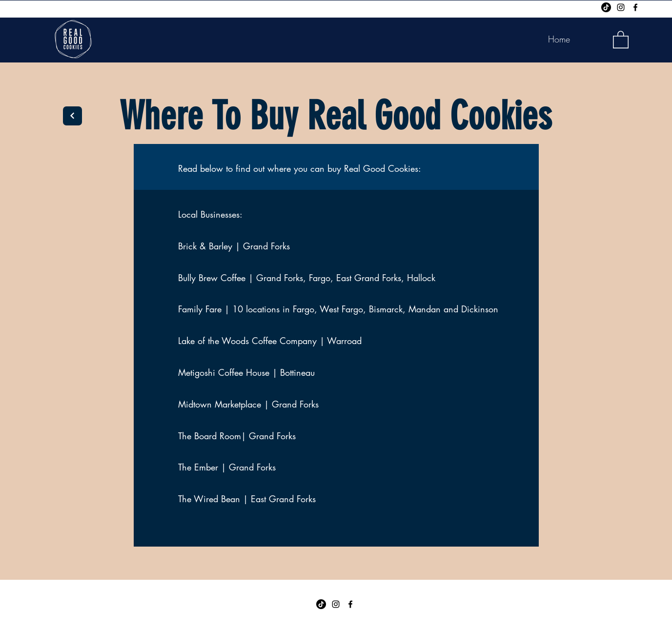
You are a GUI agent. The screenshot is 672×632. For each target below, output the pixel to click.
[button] (621, 39)
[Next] (72, 116)
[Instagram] (621, 7)
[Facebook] (635, 7)
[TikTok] (606, 7)
